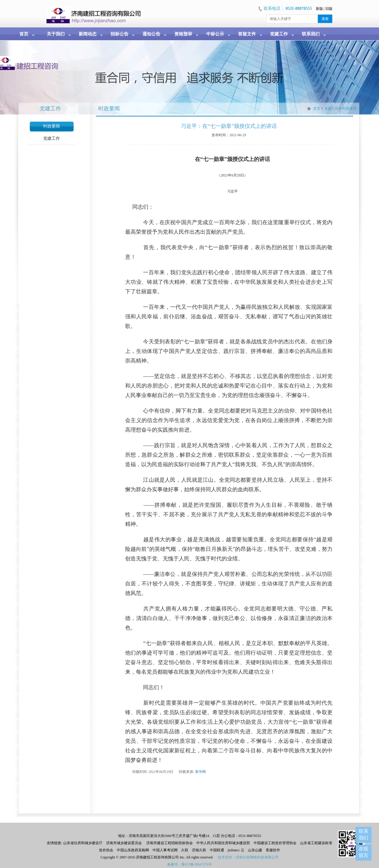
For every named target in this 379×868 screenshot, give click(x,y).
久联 (185, 850)
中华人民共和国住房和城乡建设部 (223, 843)
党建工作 (279, 34)
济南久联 (199, 850)
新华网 (201, 772)
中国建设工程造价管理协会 (275, 843)
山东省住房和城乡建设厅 (82, 843)
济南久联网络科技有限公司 (257, 857)
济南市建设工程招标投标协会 (170, 843)
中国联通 (217, 850)
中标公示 (215, 34)
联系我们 (311, 34)
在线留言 (364, 852)
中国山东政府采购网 (133, 850)
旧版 (329, 9)
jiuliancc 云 (236, 850)
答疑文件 (247, 34)
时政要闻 (52, 126)
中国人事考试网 (165, 850)
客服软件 (273, 850)
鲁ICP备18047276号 (197, 864)
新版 (319, 9)
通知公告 (151, 34)
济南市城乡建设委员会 (124, 843)
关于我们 (56, 34)
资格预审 (183, 34)
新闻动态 (88, 34)
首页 (24, 34)
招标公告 (119, 34)
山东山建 (255, 850)
